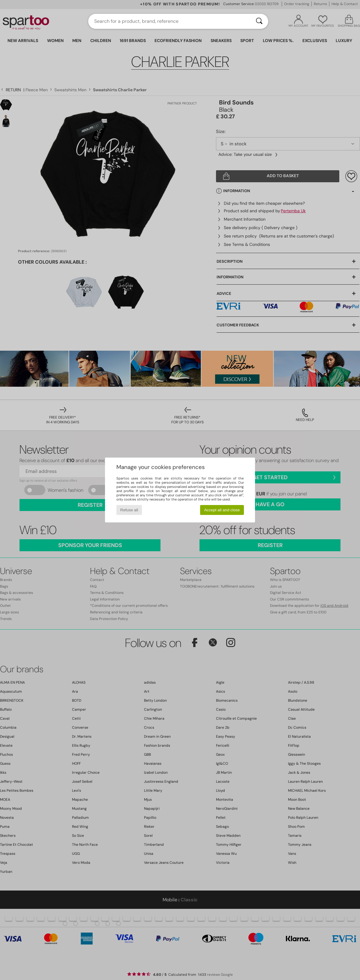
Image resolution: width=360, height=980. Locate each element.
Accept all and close (222, 510)
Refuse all (129, 510)
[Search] (259, 21)
